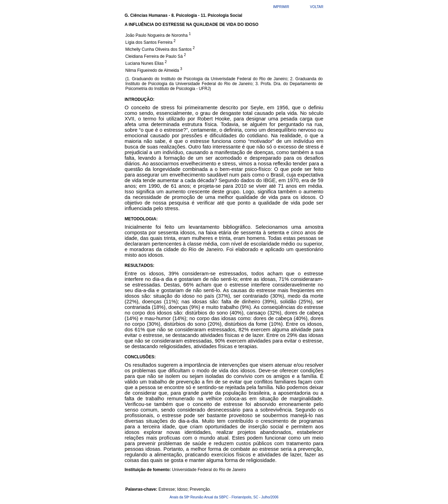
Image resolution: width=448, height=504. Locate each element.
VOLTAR (317, 7)
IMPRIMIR (281, 7)
